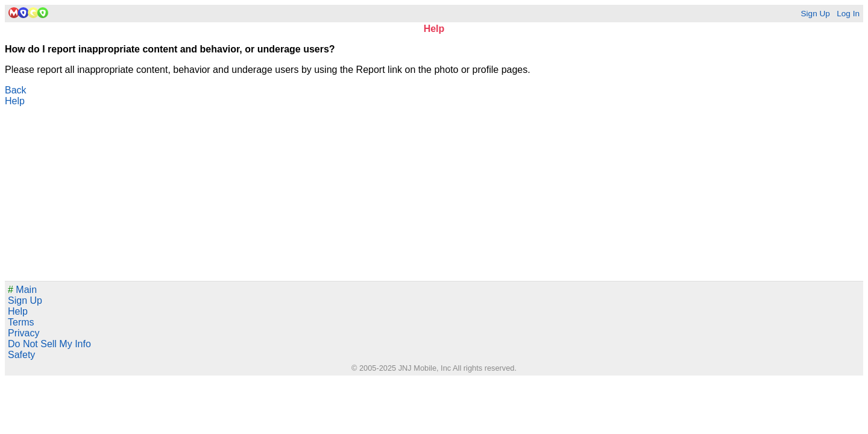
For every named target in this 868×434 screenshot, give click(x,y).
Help (15, 101)
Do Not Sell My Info (49, 344)
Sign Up (815, 14)
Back (16, 90)
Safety (21, 355)
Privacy (24, 333)
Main (22, 290)
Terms (21, 322)
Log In (848, 14)
